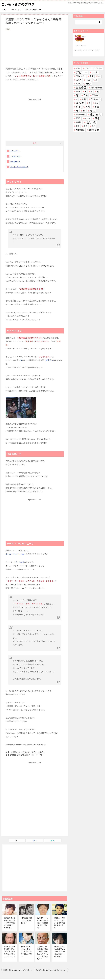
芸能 (8, 29)
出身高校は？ (15, 162)
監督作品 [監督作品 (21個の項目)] (88, 118)
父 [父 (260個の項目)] (84, 111)
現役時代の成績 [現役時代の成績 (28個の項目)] (81, 115)
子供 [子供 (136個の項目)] (85, 95)
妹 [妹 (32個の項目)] (85, 92)
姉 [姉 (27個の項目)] (91, 92)
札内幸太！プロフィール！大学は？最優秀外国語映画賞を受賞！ (59, 923)
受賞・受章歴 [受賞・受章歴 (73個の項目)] (96, 88)
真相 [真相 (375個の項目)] (97, 118)
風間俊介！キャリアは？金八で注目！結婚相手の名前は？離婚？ (43, 923)
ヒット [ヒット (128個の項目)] (95, 72)
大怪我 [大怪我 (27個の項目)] (78, 92)
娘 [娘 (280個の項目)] (98, 92)
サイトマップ (16, 10)
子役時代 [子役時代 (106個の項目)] (96, 95)
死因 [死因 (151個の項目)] (97, 107)
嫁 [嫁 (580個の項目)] (77, 95)
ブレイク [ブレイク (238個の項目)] (80, 76)
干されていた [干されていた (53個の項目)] (96, 99)
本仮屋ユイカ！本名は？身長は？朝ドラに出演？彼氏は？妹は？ (26, 951)
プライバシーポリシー (33, 10)
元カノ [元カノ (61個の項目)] (78, 80)
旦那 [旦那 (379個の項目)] (88, 107)
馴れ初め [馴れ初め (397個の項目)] (94, 130)
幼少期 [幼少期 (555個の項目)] (80, 103)
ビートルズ (19, 562)
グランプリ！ (15, 151)
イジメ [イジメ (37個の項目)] (78, 68)
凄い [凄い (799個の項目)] (88, 84)
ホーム (5, 10)
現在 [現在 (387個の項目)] (92, 111)
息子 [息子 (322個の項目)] (78, 107)
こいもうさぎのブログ (18, 4)
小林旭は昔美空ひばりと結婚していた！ (26, 920)
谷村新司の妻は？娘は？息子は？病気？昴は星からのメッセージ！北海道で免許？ (43, 953)
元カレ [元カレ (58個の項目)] (88, 80)
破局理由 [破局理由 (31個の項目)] (79, 122)
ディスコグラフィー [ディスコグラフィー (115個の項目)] (94, 68)
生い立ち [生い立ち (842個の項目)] (96, 115)
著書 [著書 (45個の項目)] (78, 126)
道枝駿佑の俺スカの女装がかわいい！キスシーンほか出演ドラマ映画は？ (59, 951)
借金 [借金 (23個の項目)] (99, 76)
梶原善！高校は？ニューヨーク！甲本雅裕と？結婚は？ (19, 970)
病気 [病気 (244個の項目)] (78, 118)
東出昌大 (50, 360)
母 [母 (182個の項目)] (77, 111)
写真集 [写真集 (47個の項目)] (78, 84)
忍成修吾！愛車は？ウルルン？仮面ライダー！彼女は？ (52, 970)
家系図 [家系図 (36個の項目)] (84, 99)
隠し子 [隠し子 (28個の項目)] (94, 126)
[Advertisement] (35, 48)
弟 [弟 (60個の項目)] (90, 103)
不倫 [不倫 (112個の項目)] (91, 76)
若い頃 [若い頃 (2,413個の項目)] (91, 122)
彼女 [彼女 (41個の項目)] (97, 103)
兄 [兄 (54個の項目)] (96, 80)
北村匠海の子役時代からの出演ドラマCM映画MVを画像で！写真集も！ (10, 923)
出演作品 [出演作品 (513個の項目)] (81, 88)
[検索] (88, 22)
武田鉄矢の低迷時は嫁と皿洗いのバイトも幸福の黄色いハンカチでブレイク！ (10, 951)
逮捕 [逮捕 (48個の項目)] (85, 126)
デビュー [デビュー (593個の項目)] (81, 72)
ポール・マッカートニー (16, 554)
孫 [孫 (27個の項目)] (77, 99)
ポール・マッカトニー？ (19, 167)
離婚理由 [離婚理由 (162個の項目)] (80, 130)
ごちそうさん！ (16, 156)
